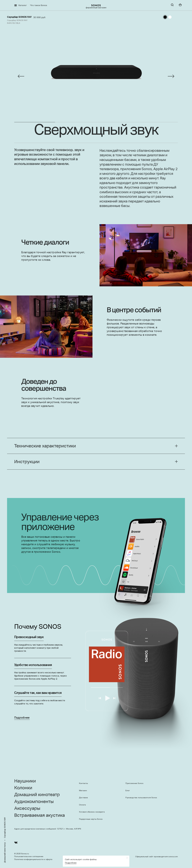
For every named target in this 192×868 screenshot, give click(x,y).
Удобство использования (33, 665)
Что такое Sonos (39, 5)
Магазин (83, 790)
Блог (128, 790)
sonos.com (173, 857)
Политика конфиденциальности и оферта (33, 859)
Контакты (83, 783)
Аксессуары (27, 808)
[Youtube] (16, 843)
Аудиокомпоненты (34, 802)
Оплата (82, 805)
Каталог (23, 5)
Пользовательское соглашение (29, 856)
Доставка (83, 798)
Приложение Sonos (134, 783)
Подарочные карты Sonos (91, 819)
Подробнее (22, 718)
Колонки (23, 788)
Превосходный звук (29, 638)
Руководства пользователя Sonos (141, 798)
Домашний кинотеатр (5, 852)
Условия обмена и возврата (92, 812)
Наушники (25, 781)
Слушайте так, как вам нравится (38, 693)
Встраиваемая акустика (40, 815)
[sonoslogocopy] (96, 5)
